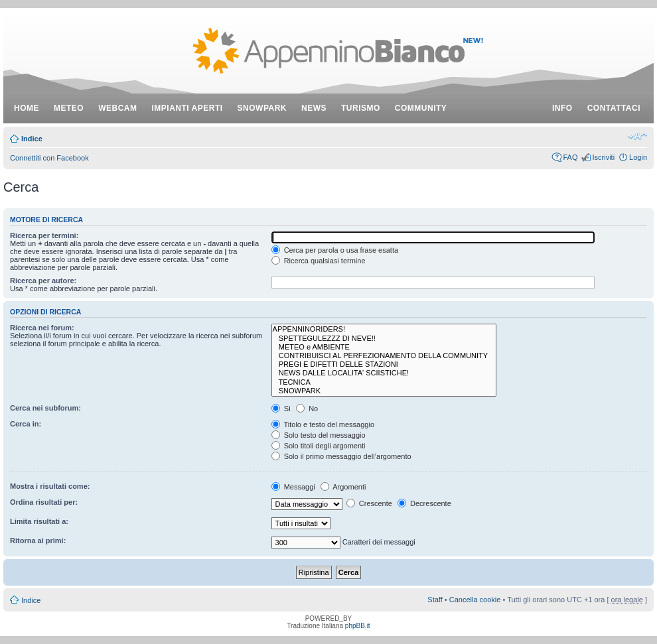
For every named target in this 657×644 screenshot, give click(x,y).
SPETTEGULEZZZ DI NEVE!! (384, 339)
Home (27, 108)
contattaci (614, 108)
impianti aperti (187, 108)
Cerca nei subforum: (45, 408)
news (314, 108)
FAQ (570, 157)
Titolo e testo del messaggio (323, 424)
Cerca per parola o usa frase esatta (335, 250)
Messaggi (293, 487)
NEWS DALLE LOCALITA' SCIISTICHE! (384, 373)
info (562, 108)
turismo (361, 108)
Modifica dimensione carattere (637, 136)
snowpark (262, 108)
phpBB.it (358, 626)
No (307, 409)
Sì (281, 409)
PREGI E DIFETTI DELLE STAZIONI (384, 364)
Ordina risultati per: (44, 502)
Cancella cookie (475, 600)
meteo (69, 108)
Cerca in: (26, 424)
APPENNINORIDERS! (384, 329)
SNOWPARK (384, 391)
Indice (32, 139)
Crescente (369, 503)
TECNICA (384, 382)
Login (638, 157)
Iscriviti (603, 157)
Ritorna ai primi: (38, 541)
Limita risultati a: (39, 521)
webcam (117, 108)
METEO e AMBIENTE (384, 347)
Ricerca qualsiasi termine (319, 261)
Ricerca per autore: (43, 281)
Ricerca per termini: (44, 235)
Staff (435, 600)
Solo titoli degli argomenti (319, 446)
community (421, 108)
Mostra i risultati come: (50, 486)
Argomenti (343, 487)
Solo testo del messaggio (319, 435)
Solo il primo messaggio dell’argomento (341, 456)
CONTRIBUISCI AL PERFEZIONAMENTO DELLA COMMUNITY (384, 356)
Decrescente (424, 503)
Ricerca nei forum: (42, 328)
